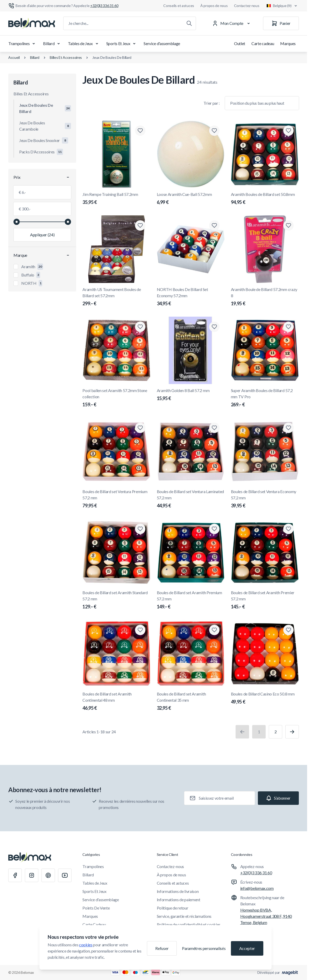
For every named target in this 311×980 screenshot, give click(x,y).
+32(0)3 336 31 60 (256, 873)
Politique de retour (173, 908)
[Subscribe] (278, 798)
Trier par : (212, 103)
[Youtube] (65, 875)
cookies (86, 945)
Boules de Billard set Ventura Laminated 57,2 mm (191, 499)
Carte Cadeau (94, 924)
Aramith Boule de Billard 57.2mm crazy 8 (265, 297)
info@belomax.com (257, 888)
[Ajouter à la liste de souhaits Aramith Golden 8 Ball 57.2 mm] (214, 327)
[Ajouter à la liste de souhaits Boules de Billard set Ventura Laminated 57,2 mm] (214, 428)
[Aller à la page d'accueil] (32, 23)
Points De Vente (96, 908)
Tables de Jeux (84, 44)
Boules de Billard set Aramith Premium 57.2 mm (191, 600)
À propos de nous (214, 6)
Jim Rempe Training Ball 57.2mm (116, 199)
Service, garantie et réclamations (184, 916)
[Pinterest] (48, 875)
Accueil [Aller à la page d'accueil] (14, 57)
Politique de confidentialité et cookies (189, 924)
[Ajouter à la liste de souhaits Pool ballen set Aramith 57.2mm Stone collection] (140, 327)
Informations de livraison (178, 891)
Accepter (247, 948)
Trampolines (23, 44)
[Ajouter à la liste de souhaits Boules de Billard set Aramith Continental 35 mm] (214, 630)
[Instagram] (32, 875)
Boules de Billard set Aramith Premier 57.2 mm (265, 600)
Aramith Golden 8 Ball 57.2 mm (191, 395)
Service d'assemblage (162, 43)
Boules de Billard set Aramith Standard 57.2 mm (116, 600)
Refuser (162, 948)
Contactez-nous (247, 6)
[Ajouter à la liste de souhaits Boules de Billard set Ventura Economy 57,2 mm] (288, 428)
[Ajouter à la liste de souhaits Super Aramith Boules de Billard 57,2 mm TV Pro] (288, 327)
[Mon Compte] (232, 23)
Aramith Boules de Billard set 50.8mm (265, 199)
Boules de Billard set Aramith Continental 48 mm (116, 701)
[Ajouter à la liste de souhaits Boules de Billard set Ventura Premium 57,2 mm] (140, 428)
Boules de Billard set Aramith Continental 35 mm (191, 701)
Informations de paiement (179, 900)
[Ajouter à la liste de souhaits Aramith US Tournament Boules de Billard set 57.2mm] (140, 225)
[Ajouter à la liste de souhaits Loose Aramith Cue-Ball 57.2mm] (214, 131)
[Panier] (281, 23)
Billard (52, 44)
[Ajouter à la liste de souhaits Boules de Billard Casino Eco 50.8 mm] (288, 630)
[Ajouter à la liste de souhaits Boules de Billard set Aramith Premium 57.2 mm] (214, 529)
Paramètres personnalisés (204, 948)
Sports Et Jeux (122, 44)
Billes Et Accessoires (66, 57)
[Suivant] (292, 732)
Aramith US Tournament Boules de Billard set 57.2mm (116, 297)
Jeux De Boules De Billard (112, 57)
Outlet (240, 43)
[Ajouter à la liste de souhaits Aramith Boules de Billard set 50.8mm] (288, 131)
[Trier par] (262, 103)
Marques (288, 43)
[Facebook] (15, 875)
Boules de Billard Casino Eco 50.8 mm (265, 698)
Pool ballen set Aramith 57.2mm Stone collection (116, 398)
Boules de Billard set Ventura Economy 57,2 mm (265, 499)
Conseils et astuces (179, 6)
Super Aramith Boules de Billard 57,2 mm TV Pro (265, 398)
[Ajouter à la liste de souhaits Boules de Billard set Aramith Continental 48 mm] (140, 630)
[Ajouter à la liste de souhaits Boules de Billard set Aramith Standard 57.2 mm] (140, 529)
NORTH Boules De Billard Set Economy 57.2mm (191, 297)
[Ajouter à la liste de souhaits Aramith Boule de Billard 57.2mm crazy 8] (288, 225)
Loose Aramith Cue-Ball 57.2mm (191, 199)
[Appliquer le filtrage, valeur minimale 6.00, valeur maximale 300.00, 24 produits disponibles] (42, 235)
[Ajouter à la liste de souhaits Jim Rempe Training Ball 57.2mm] (140, 131)
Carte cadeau (263, 43)
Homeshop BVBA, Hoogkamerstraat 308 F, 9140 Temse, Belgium (266, 916)
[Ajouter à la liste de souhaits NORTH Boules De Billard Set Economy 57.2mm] (214, 225)
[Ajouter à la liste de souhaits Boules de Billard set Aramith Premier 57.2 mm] (288, 529)
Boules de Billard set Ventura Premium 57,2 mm (116, 499)
